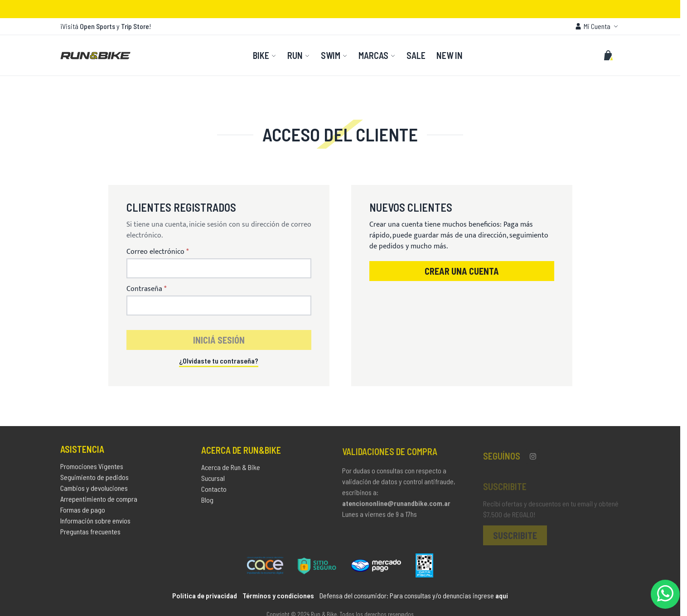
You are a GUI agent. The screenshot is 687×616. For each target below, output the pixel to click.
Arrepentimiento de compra (99, 501)
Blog (207, 503)
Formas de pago (83, 512)
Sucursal (213, 481)
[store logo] (95, 55)
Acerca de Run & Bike (231, 470)
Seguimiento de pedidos (94, 479)
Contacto (214, 492)
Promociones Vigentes (92, 468)
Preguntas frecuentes (90, 534)
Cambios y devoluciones (94, 490)
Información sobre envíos (95, 523)
